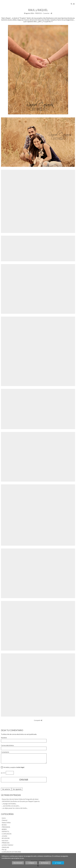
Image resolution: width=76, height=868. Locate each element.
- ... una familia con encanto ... (11, 806)
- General (4, 820)
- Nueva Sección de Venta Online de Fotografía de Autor (20, 799)
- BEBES (4, 829)
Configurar (31, 863)
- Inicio (3, 818)
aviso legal (21, 767)
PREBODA (38, 13)
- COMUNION (6, 834)
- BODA (4, 825)
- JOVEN (4, 836)
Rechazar (45, 863)
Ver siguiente (17, 789)
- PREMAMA (6, 827)
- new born (5, 840)
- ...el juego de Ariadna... (9, 804)
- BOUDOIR (5, 838)
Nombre (4, 738)
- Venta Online (6, 822)
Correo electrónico (7, 745)
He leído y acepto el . (14, 767)
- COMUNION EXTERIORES (11, 852)
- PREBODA (5, 843)
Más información (18, 863)
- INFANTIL (5, 831)
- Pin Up (4, 849)
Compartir (38, 720)
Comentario (5, 752)
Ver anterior (6, 789)
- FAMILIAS (5, 847)
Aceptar (58, 863)
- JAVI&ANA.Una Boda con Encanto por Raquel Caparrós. (20, 801)
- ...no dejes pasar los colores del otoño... (14, 808)
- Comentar (46, 13)
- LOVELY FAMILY (7, 845)
